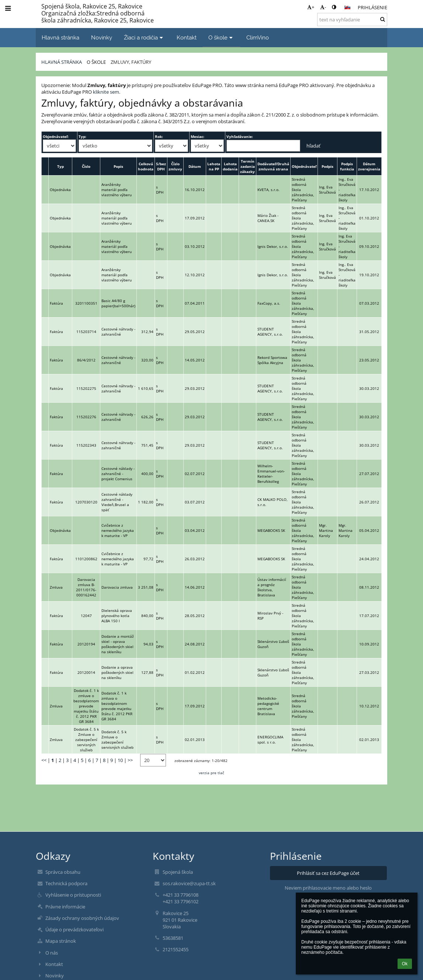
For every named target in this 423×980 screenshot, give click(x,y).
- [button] (323, 7)
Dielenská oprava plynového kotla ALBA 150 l (117, 616)
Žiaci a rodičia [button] (144, 37)
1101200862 (86, 559)
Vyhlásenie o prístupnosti (73, 895)
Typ (60, 166)
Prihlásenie (372, 7)
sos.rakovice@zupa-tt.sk (189, 883)
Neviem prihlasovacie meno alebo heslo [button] (328, 888)
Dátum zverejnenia (369, 166)
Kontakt (54, 964)
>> (130, 760)
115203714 (86, 332)
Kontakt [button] (187, 37)
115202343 (86, 445)
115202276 (86, 417)
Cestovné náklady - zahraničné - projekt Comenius (118, 474)
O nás (52, 953)
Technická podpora (66, 883)
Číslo (86, 166)
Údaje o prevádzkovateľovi (74, 929)
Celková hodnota (146, 166)
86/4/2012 (86, 360)
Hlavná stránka (62, 62)
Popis (118, 166)
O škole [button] (221, 37)
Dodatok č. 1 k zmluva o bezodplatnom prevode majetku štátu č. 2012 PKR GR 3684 (117, 706)
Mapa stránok (61, 941)
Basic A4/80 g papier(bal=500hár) (118, 303)
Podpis (327, 166)
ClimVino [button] (258, 37)
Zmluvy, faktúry (131, 62)
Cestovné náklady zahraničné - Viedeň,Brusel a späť (117, 502)
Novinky (55, 976)
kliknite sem (106, 92)
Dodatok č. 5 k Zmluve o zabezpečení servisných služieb (86, 740)
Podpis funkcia (347, 166)
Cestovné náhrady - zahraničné (118, 332)
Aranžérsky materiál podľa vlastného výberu (117, 190)
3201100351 (86, 303)
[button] (347, 7)
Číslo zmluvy (175, 166)
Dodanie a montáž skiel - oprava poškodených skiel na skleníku (118, 644)
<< (44, 760)
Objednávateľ (304, 166)
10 (120, 760)
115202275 (86, 388)
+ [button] (311, 7)
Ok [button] (405, 964)
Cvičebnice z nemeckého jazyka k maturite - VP (118, 530)
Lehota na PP (214, 166)
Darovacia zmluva (117, 587)
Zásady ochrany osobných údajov (82, 918)
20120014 (86, 672)
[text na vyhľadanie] (352, 20)
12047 (86, 616)
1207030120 (86, 502)
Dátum (195, 166)
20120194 (86, 644)
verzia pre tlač (211, 773)
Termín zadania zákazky (247, 166)
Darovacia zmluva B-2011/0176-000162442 (86, 587)
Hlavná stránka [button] (60, 37)
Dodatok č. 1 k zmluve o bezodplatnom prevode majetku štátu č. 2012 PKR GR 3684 (86, 706)
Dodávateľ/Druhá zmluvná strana (273, 166)
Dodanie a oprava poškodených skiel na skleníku (117, 672)
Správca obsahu (63, 872)
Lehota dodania (230, 166)
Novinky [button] (102, 37)
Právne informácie (65, 907)
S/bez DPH (161, 166)
